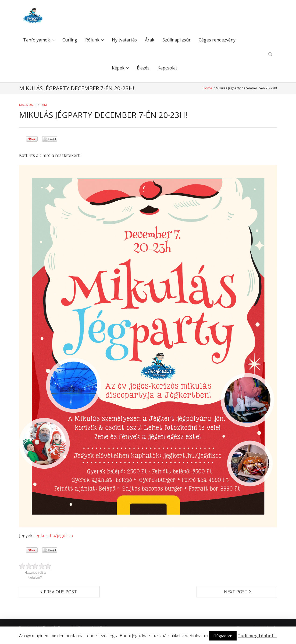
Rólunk (92, 40)
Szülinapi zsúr (176, 40)
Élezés (143, 68)
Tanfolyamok (37, 40)
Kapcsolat (167, 68)
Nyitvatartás (124, 40)
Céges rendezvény (217, 40)
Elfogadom (223, 636)
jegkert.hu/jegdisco (54, 535)
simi (45, 105)
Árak (150, 40)
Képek (118, 68)
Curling (70, 40)
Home (208, 88)
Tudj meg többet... (257, 636)
